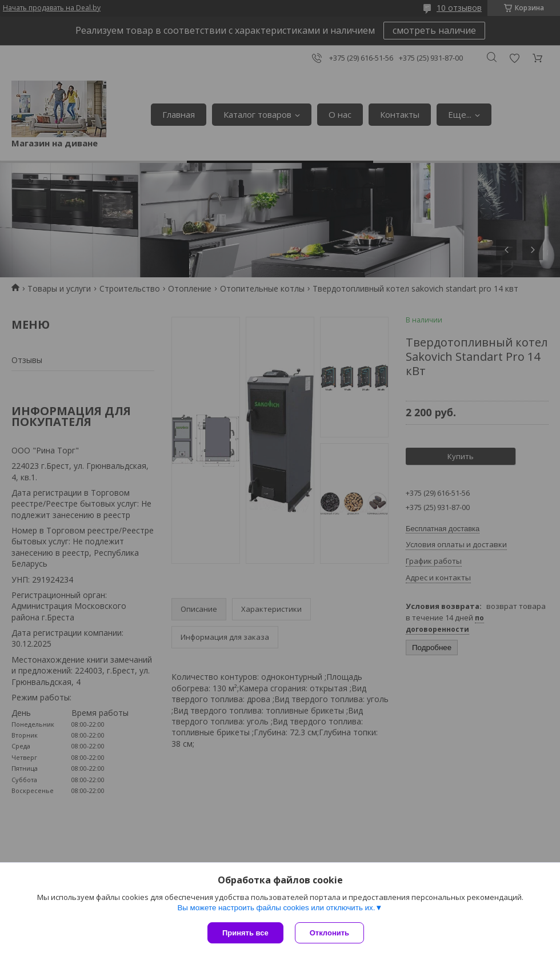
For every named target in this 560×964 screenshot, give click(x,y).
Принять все (245, 933)
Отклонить (329, 933)
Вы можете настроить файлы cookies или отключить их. (276, 908)
